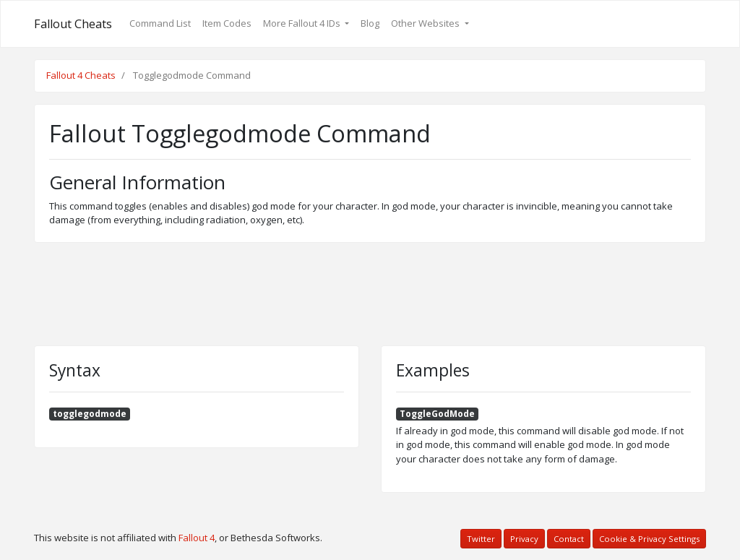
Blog (370, 23)
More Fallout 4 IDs (303, 23)
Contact (569, 539)
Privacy (524, 539)
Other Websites (426, 23)
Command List (160, 23)
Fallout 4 (197, 538)
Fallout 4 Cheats (81, 75)
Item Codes (227, 23)
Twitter (481, 539)
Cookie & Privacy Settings (649, 539)
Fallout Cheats (73, 24)
